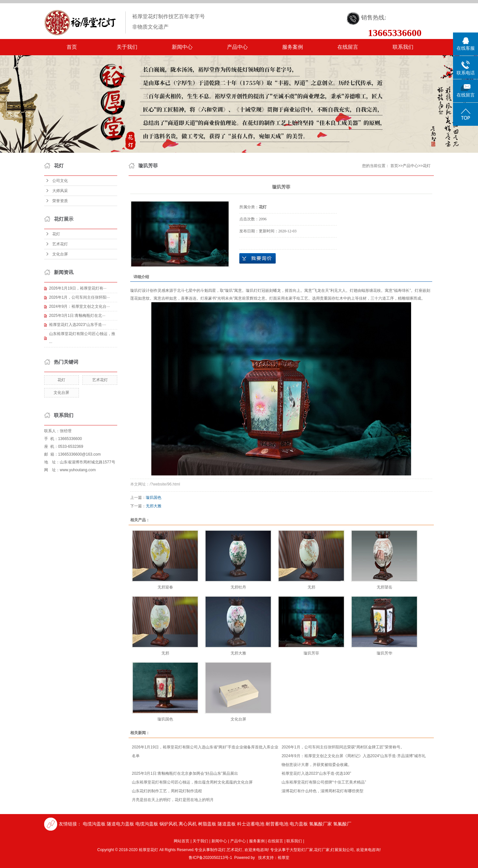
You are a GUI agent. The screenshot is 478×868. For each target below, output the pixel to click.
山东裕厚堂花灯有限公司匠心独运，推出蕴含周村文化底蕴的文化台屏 (192, 782)
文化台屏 (60, 254)
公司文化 (60, 181)
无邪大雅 (154, 506)
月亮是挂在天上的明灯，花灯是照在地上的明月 (173, 800)
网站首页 (182, 841)
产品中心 (237, 47)
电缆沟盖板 (94, 824)
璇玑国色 (154, 498)
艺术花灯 (60, 244)
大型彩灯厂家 (301, 850)
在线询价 (258, 258)
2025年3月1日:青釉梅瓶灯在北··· (77, 316)
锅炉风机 (169, 824)
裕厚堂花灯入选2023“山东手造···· (78, 325)
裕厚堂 (283, 858)
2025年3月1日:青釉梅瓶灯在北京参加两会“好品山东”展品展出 (185, 773)
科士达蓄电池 (251, 824)
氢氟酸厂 (342, 824)
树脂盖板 (207, 824)
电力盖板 (299, 824)
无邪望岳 (384, 587)
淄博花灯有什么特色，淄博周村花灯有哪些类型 (322, 791)
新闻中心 (182, 47)
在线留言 (348, 47)
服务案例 (293, 47)
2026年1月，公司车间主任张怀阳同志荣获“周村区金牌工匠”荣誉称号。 (343, 747)
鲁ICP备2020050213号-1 (210, 858)
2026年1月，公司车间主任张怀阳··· (79, 297)
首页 (72, 47)
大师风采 (60, 191)
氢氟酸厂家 (321, 824)
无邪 (311, 587)
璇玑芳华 (384, 653)
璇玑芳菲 (311, 653)
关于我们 (127, 47)
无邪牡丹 (238, 587)
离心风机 (188, 824)
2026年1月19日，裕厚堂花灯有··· (78, 288)
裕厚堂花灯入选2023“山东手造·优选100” (316, 773)
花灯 (56, 234)
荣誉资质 (60, 201)
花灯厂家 (322, 850)
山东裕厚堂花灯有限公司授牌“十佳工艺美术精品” (324, 782)
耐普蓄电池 (277, 824)
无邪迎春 (165, 587)
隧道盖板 (227, 824)
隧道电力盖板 (120, 824)
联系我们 (403, 47)
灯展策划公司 (342, 850)
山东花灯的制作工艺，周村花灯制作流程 (167, 791)
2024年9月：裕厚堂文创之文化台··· (79, 306)
